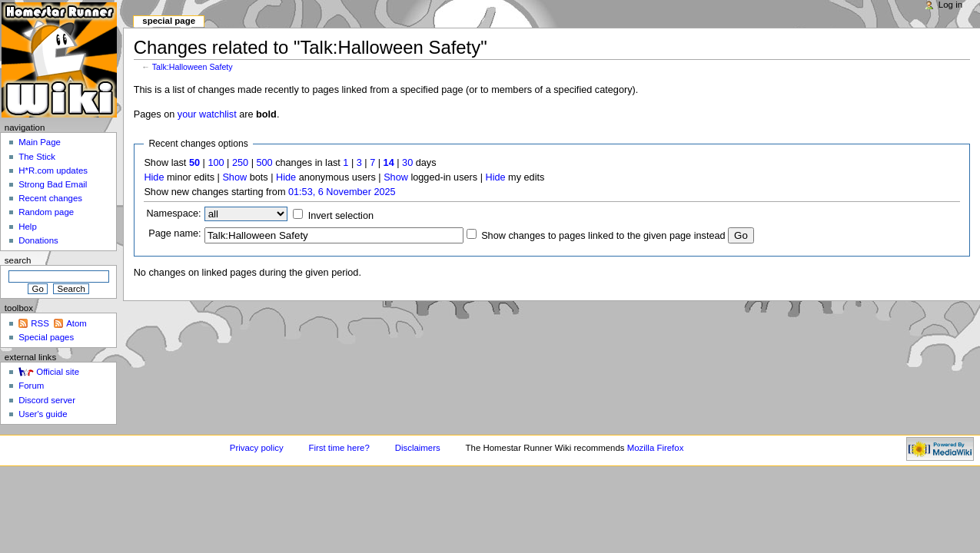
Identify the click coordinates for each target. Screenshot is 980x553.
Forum (31, 386)
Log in (950, 5)
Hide (154, 177)
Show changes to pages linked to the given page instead (603, 236)
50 (194, 163)
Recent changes (50, 198)
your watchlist (207, 114)
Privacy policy (257, 448)
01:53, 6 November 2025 (342, 192)
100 (216, 163)
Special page (169, 21)
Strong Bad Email (53, 184)
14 (389, 163)
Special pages (46, 337)
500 (264, 163)
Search (18, 260)
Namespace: (173, 214)
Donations (38, 240)
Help (28, 227)
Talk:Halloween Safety (193, 67)
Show (234, 177)
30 (407, 163)
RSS (40, 323)
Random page (46, 212)
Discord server (47, 400)
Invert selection (341, 216)
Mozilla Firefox (656, 448)
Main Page (40, 142)
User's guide (43, 414)
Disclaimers (418, 448)
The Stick (37, 157)
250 (240, 163)
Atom (76, 323)
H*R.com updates (53, 171)
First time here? (339, 448)
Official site (58, 372)
